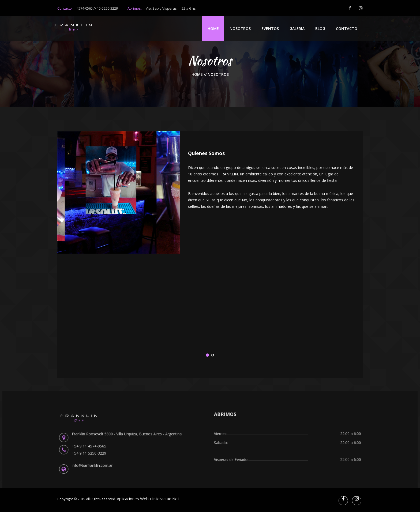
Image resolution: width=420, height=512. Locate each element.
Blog (320, 29)
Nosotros (240, 29)
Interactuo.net (166, 499)
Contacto (347, 29)
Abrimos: (162, 8)
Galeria (297, 29)
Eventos (270, 29)
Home (213, 29)
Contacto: (65, 8)
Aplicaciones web (133, 499)
